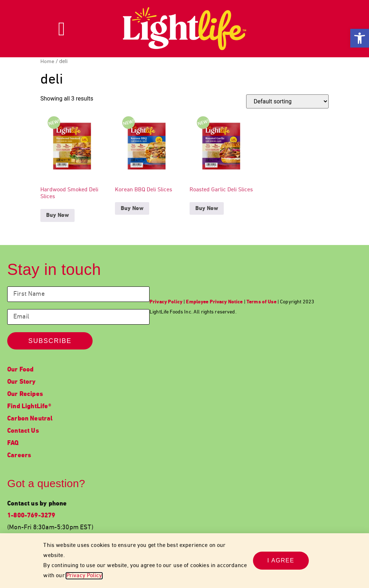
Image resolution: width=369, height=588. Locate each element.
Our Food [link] (20, 370)
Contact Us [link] (23, 431)
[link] (360, 38)
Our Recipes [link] (25, 394)
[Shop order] (287, 101)
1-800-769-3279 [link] (31, 516)
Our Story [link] (22, 382)
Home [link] (47, 62)
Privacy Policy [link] (84, 576)
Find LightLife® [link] (29, 407)
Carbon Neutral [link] (30, 419)
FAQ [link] (13, 443)
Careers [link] (19, 456)
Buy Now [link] (57, 215)
